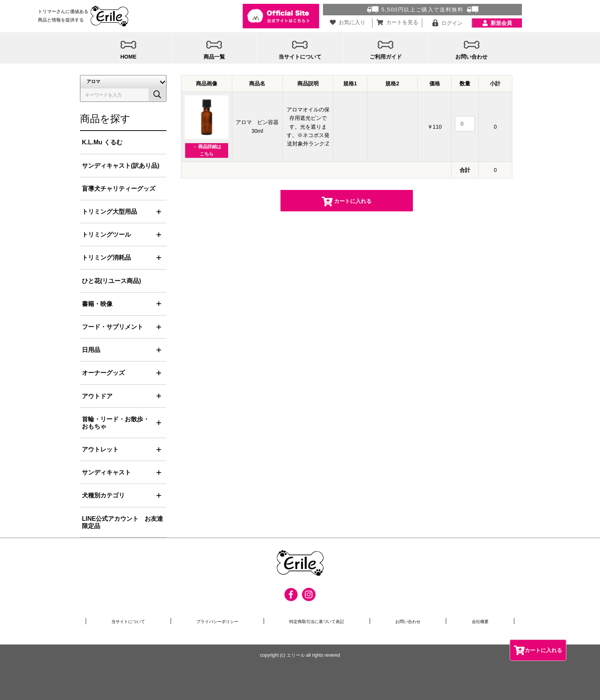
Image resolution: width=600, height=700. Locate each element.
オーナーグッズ (103, 373)
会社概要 (483, 621)
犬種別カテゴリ (103, 495)
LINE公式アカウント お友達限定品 (122, 522)
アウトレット (100, 449)
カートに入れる (538, 650)
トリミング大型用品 (109, 212)
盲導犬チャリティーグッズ (119, 189)
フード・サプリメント (112, 327)
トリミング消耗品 (106, 258)
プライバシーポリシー (218, 621)
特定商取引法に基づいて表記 (321, 621)
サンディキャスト (106, 472)
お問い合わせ (414, 621)
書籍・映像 (97, 304)
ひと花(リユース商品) (112, 281)
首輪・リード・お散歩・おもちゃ (116, 423)
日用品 (91, 350)
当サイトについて (128, 621)
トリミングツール (106, 235)
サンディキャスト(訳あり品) (121, 166)
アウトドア (97, 396)
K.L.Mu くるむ (102, 142)
